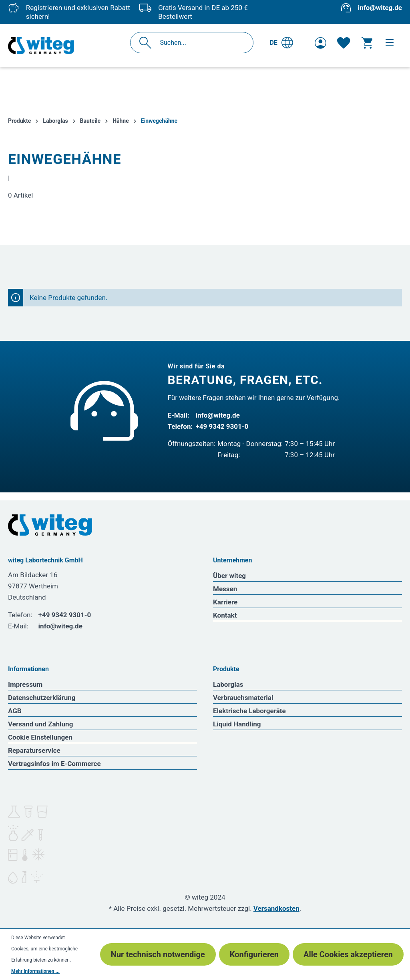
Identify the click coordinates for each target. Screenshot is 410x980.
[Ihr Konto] (321, 43)
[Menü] (390, 42)
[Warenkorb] (367, 43)
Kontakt (225, 615)
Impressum (25, 684)
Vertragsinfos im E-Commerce (54, 764)
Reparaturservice (34, 750)
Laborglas (228, 684)
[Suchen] (148, 43)
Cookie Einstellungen (40, 737)
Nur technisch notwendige (158, 954)
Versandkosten (276, 908)
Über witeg (229, 576)
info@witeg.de (380, 8)
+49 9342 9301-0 (222, 426)
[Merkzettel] (344, 43)
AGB (15, 711)
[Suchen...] (200, 43)
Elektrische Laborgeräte (249, 711)
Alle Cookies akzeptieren (348, 954)
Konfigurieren (254, 954)
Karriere (225, 602)
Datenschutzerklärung (42, 698)
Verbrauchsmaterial (243, 698)
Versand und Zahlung (40, 724)
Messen (225, 589)
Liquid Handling (237, 724)
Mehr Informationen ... (35, 971)
